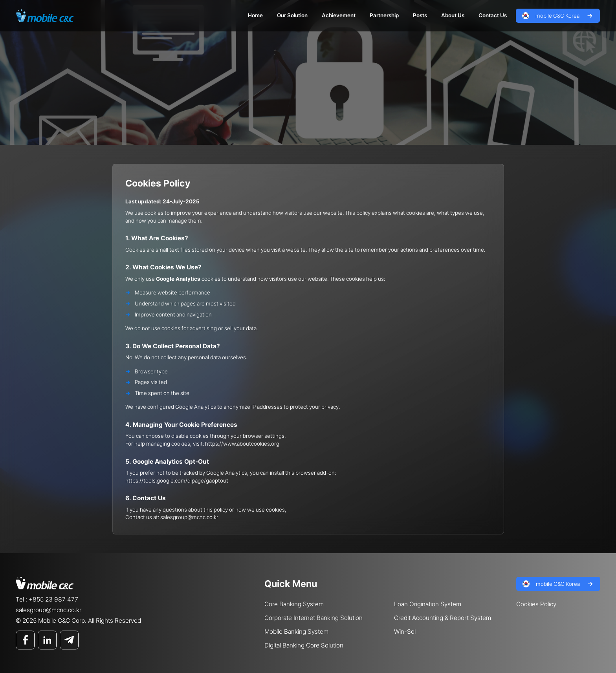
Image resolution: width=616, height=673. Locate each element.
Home (255, 15)
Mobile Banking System (296, 632)
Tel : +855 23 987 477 (47, 599)
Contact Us (493, 15)
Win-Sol (405, 632)
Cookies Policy (536, 604)
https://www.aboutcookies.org (242, 444)
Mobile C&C (45, 16)
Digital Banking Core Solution (304, 645)
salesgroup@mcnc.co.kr (189, 517)
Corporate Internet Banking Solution (313, 618)
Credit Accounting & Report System (443, 618)
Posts (420, 15)
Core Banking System (294, 604)
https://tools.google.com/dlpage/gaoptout (177, 481)
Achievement (339, 15)
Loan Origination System (428, 604)
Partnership (384, 15)
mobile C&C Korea (557, 16)
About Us (453, 15)
